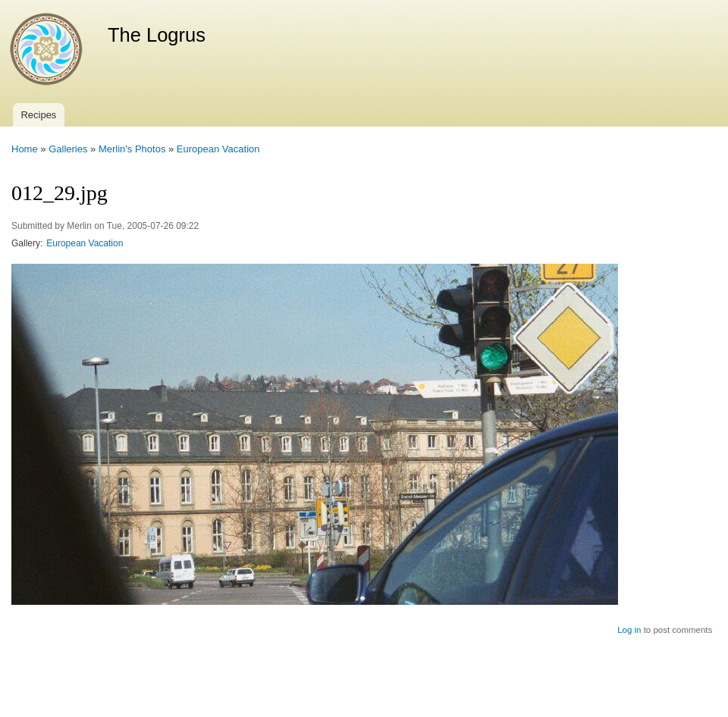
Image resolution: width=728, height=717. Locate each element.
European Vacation (218, 149)
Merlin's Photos (132, 149)
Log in (629, 630)
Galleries (68, 149)
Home (25, 149)
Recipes (38, 115)
